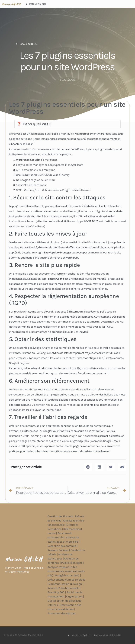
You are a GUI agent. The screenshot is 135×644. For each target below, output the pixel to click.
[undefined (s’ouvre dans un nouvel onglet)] (58, 252)
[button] (88, 467)
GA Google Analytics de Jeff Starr (36, 180)
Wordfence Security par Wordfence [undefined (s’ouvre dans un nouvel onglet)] (42, 206)
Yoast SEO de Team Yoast (31, 185)
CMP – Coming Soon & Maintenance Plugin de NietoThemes (53, 190)
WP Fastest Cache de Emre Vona (36, 170)
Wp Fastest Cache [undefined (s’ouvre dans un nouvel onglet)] (53, 279)
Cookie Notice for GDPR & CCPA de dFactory (43, 175)
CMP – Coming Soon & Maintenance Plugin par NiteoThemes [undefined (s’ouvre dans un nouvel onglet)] (61, 436)
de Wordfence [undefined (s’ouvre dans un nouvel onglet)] (37, 160)
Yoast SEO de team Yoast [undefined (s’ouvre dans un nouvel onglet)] (61, 405)
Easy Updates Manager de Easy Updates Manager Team (50, 165)
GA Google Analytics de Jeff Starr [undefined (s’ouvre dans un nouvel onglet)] (55, 353)
